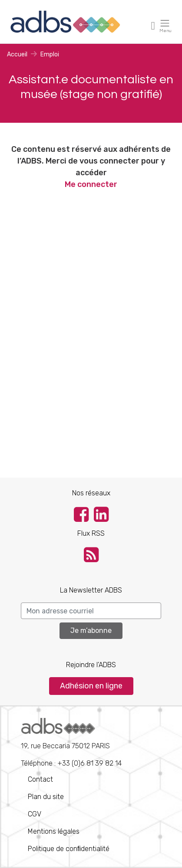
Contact (40, 779)
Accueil (17, 54)
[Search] (91, 611)
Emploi (50, 54)
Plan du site (46, 797)
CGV (35, 814)
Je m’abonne (91, 631)
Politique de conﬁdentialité (69, 849)
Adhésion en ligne (91, 686)
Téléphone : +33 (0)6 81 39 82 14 (71, 743)
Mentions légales (54, 831)
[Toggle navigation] (153, 25)
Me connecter (91, 184)
